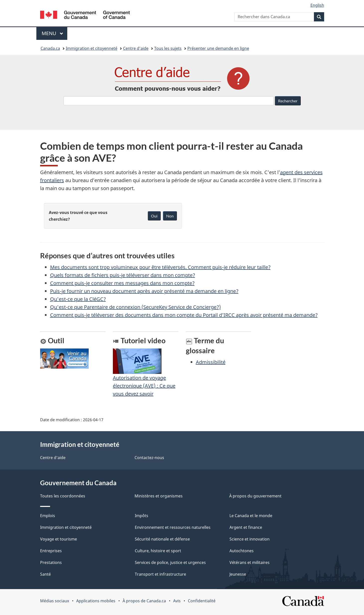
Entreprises (51, 551)
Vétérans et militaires (250, 562)
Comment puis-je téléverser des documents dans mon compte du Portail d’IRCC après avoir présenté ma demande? (184, 315)
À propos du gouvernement (255, 496)
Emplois (48, 516)
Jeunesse (238, 574)
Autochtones (242, 551)
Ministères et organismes (159, 496)
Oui (154, 216)
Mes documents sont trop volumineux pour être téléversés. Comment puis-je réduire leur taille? (160, 267)
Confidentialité (202, 601)
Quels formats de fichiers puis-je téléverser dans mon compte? (123, 275)
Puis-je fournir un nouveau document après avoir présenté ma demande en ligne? (144, 291)
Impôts (142, 516)
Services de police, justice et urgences (170, 562)
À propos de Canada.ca (144, 601)
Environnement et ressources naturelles (173, 527)
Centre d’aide (136, 48)
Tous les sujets (168, 48)
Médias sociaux (55, 601)
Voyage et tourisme (59, 539)
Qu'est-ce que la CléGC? (78, 299)
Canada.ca (50, 48)
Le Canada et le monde (251, 516)
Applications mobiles (96, 601)
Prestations (51, 562)
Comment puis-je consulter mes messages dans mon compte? (122, 283)
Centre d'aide (53, 458)
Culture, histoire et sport (158, 551)
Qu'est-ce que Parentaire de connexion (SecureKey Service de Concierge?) (135, 307)
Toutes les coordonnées (63, 496)
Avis (177, 601)
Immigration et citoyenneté (92, 48)
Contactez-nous (149, 458)
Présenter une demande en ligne (218, 48)
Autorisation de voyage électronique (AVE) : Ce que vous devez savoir (144, 377)
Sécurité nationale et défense (162, 539)
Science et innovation (250, 539)
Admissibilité (211, 362)
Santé (45, 574)
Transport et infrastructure (160, 574)
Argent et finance (246, 527)
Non (170, 216)
